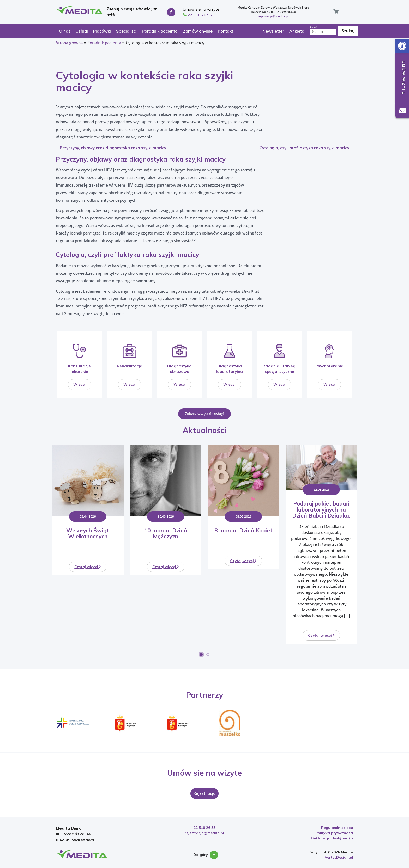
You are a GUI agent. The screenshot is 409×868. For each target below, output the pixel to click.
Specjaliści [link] (126, 31)
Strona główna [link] (69, 43)
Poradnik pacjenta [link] (160, 31)
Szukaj (323, 30)
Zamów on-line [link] (198, 31)
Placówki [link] (102, 31)
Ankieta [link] (297, 31)
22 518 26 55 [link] (204, 828)
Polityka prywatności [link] (334, 833)
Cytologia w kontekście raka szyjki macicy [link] (145, 81)
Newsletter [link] (273, 31)
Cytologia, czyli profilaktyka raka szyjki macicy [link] (304, 148)
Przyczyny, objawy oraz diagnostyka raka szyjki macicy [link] (113, 148)
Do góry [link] (204, 855)
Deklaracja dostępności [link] (332, 838)
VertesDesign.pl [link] (339, 857)
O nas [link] (65, 31)
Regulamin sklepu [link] (337, 828)
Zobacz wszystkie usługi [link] (204, 414)
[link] (402, 46)
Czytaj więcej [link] (88, 567)
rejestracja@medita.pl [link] (273, 16)
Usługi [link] (82, 31)
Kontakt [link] (225, 31)
